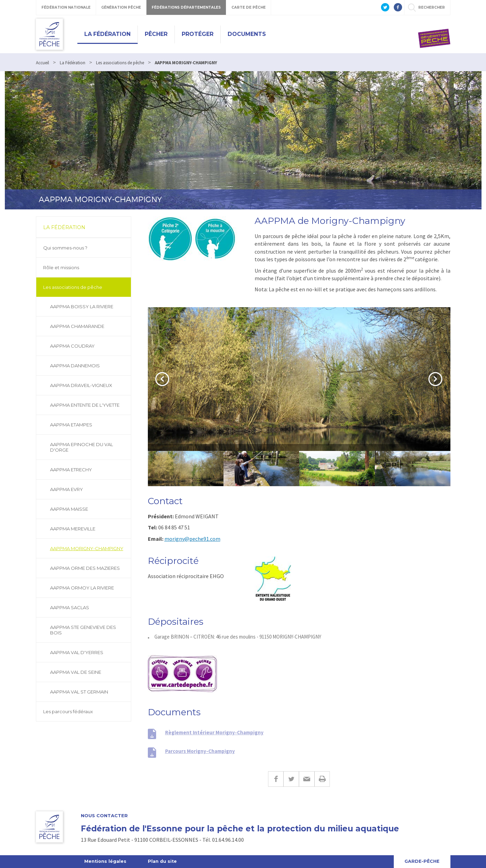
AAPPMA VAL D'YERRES (77, 652)
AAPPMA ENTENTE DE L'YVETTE (85, 405)
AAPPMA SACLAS (70, 607)
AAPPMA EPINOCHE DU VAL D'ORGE (82, 447)
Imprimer (322, 779)
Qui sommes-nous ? (65, 248)
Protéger (198, 34)
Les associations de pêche (73, 287)
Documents (247, 34)
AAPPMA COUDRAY (72, 346)
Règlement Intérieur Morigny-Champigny (214, 732)
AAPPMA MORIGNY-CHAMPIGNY (87, 548)
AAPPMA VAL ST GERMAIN (79, 692)
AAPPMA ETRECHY (71, 470)
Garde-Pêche (422, 861)
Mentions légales (106, 861)
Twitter (291, 779)
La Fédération (107, 34)
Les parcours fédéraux (68, 711)
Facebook (276, 779)
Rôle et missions (61, 267)
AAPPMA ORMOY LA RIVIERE (82, 588)
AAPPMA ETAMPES (71, 425)
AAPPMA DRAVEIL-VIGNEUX (81, 385)
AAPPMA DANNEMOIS (75, 366)
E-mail (307, 779)
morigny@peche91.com (192, 539)
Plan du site (164, 861)
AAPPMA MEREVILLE (73, 529)
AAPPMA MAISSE (69, 509)
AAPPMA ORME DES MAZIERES (85, 568)
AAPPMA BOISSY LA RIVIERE (82, 306)
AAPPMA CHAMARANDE (77, 326)
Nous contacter (104, 816)
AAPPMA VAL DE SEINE (76, 672)
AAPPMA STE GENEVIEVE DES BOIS (83, 630)
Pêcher (156, 34)
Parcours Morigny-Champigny (200, 751)
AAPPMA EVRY (66, 489)
